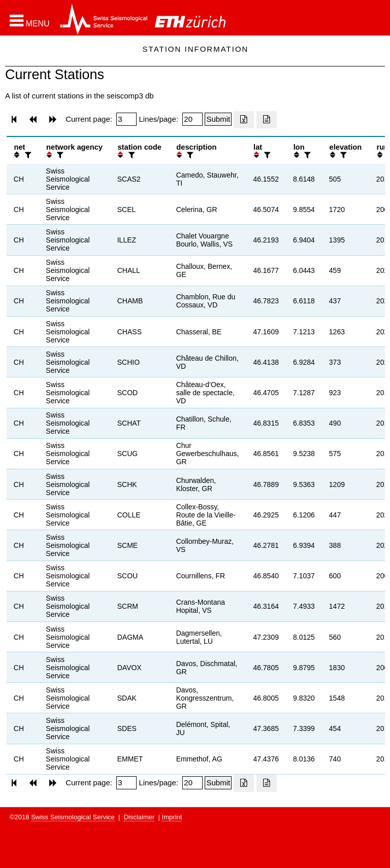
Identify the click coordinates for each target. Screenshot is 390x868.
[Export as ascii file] (267, 120)
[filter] (27, 155)
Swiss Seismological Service (73, 817)
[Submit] (218, 119)
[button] (30, 21)
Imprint (172, 817)
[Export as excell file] (244, 120)
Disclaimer (139, 817)
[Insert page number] (126, 119)
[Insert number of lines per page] (192, 119)
